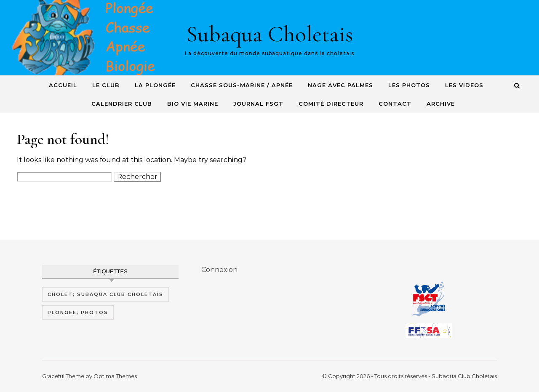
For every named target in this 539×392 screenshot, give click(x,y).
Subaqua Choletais (269, 34)
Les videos (464, 85)
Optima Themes (115, 376)
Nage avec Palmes (340, 85)
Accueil (63, 85)
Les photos (409, 85)
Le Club (106, 85)
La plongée (155, 85)
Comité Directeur (331, 104)
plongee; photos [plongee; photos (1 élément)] (78, 312)
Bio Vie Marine (193, 104)
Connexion (219, 270)
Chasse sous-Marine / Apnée (242, 85)
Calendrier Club (122, 104)
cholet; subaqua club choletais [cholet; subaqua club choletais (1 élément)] (105, 294)
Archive (441, 104)
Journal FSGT (258, 104)
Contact (395, 104)
